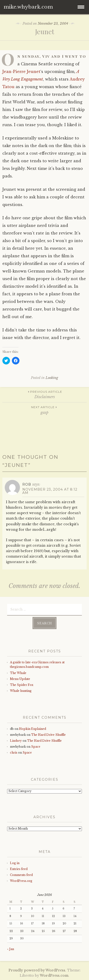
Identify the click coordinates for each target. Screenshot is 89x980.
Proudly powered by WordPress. (37, 970)
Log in (15, 863)
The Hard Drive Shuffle (48, 735)
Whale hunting (21, 691)
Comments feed (21, 875)
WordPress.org (21, 881)
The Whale (18, 673)
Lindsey (16, 741)
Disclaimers (44, 394)
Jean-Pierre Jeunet (21, 72)
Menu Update (20, 679)
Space (36, 747)
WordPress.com (54, 975)
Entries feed (19, 869)
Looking (52, 378)
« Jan (11, 949)
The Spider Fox (22, 685)
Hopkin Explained (33, 729)
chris (14, 753)
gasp (44, 410)
